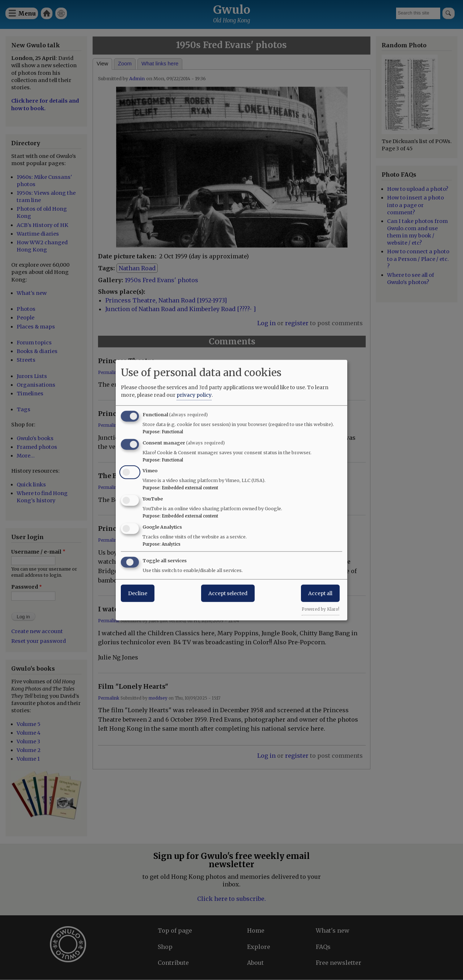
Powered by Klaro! (320, 609)
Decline (138, 593)
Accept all (320, 593)
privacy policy (194, 395)
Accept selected (228, 593)
